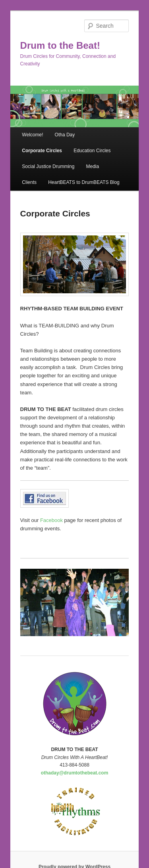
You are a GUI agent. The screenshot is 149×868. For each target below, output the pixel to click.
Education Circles (92, 151)
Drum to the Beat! (60, 45)
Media (92, 166)
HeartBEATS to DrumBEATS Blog (84, 182)
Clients (29, 182)
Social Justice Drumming (48, 166)
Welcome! (32, 135)
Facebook (51, 520)
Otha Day (65, 135)
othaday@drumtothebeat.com (75, 773)
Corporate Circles (42, 151)
